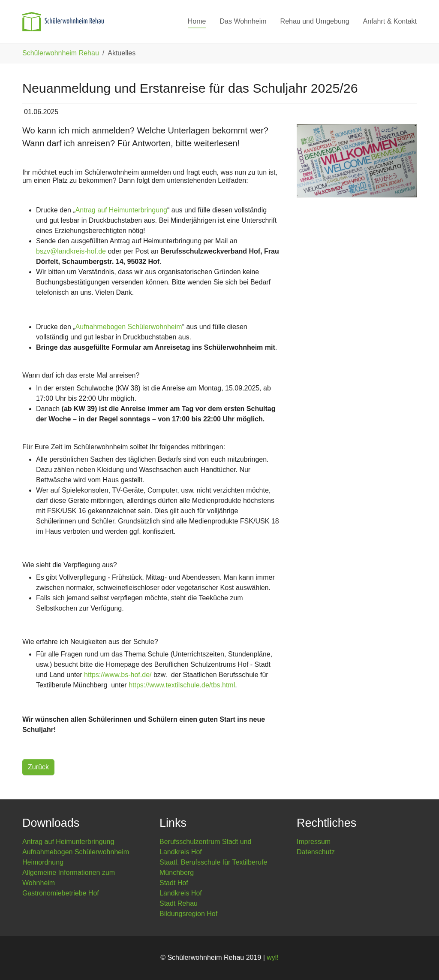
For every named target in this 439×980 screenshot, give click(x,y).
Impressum (314, 842)
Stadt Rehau (179, 903)
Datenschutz (316, 852)
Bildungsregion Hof (188, 914)
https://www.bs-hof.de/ (118, 675)
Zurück (38, 767)
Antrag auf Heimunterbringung (121, 210)
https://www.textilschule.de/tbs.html (182, 685)
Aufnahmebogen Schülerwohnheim (129, 327)
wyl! (273, 957)
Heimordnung (43, 862)
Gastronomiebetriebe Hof (61, 893)
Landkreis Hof (181, 893)
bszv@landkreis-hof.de (71, 251)
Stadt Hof (174, 883)
